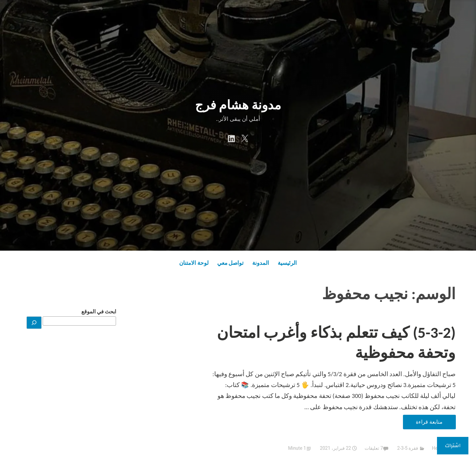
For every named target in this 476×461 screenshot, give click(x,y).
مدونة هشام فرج (238, 105)
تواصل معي (231, 263)
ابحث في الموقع (99, 312)
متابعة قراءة (423, 423)
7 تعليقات (374, 448)
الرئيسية (287, 263)
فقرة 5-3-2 (408, 448)
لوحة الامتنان (194, 263)
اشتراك (453, 445)
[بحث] (34, 323)
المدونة (261, 263)
